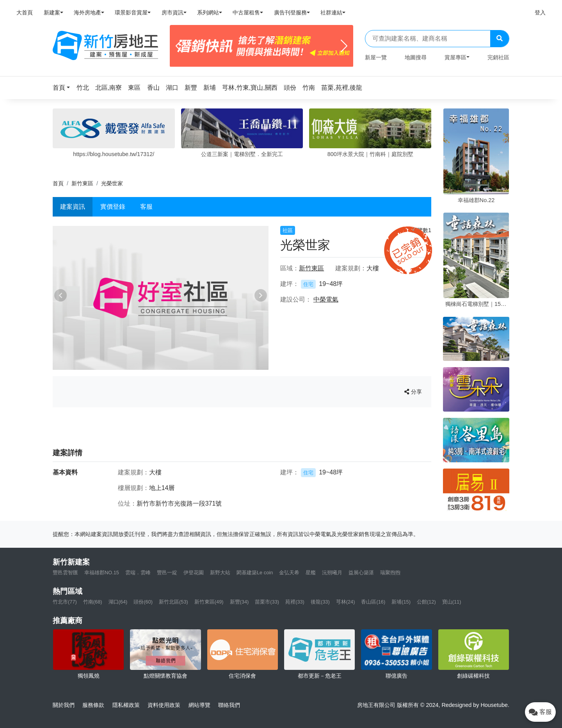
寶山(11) (452, 602)
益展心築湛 (361, 573)
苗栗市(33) (267, 602)
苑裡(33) (295, 602)
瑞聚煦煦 (390, 573)
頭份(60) (143, 602)
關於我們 (64, 705)
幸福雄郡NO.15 (102, 573)
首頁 (58, 183)
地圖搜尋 (416, 57)
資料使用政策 (164, 705)
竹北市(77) (65, 602)
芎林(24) (346, 602)
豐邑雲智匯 (65, 573)
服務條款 (93, 705)
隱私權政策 (126, 705)
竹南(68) (93, 602)
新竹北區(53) (173, 602)
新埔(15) (401, 602)
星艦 (311, 573)
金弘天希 (289, 573)
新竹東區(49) (209, 602)
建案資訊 (73, 207)
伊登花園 (194, 573)
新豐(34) (239, 602)
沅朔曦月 (332, 573)
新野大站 (220, 573)
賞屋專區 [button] (455, 57)
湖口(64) (118, 602)
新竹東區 (82, 183)
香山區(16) (373, 602)
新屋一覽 (376, 57)
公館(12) (426, 602)
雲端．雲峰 (138, 573)
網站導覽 (199, 705)
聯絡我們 (229, 705)
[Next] (344, 46)
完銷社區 (498, 57)
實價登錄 (113, 207)
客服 (146, 207)
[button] (64, 88)
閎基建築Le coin (255, 573)
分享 (413, 392)
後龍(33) (320, 602)
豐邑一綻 (167, 573)
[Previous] (179, 46)
